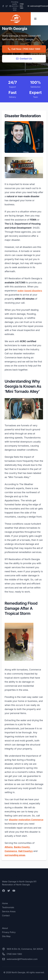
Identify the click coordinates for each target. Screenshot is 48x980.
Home (5, 903)
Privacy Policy (9, 932)
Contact (6, 916)
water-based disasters (30, 291)
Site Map (6, 936)
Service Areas (9, 911)
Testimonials (8, 907)
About (5, 928)
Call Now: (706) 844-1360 (24, 49)
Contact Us (24, 59)
